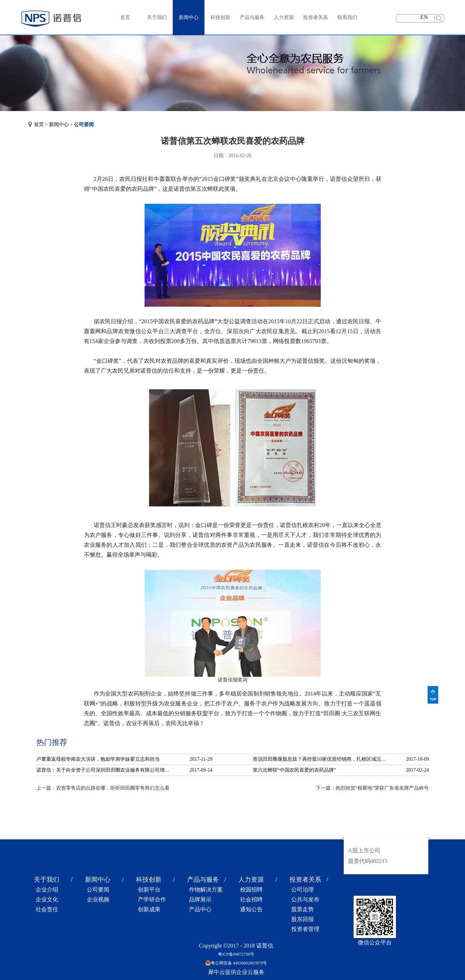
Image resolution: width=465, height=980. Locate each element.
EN (424, 17)
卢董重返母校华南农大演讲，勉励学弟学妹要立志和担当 (98, 759)
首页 (125, 17)
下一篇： (372, 788)
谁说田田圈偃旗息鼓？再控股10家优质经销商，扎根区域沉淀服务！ (322, 759)
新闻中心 (59, 125)
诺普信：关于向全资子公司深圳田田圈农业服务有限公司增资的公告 (105, 770)
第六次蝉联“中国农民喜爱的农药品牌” (294, 770)
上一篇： (103, 788)
